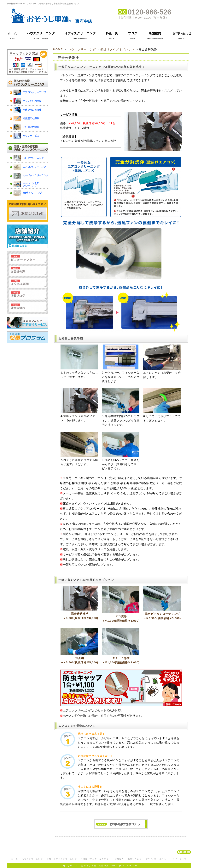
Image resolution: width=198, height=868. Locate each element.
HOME (58, 49)
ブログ (133, 33)
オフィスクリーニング (80, 33)
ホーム (12, 33)
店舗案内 (155, 33)
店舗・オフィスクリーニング (62, 859)
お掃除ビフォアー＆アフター (96, 859)
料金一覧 (112, 33)
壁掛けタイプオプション (117, 49)
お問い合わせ (182, 33)
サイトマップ (180, 859)
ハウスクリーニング (41, 33)
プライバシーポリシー (157, 859)
